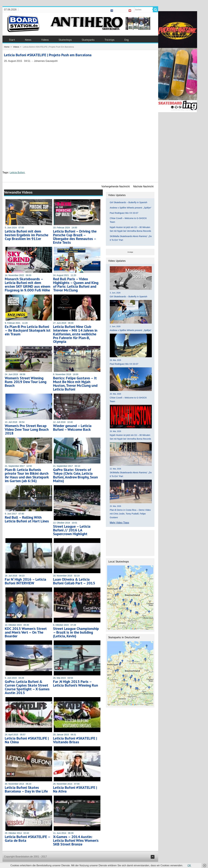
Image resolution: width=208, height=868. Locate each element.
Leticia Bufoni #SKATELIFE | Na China (27, 740)
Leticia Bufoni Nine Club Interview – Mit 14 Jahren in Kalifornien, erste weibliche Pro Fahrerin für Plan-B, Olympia (75, 334)
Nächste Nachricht (143, 186)
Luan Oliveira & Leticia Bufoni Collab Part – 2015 (74, 581)
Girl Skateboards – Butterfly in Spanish (128, 202)
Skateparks (88, 40)
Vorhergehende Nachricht (116, 186)
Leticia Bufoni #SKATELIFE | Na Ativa (75, 789)
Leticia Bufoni (17, 172)
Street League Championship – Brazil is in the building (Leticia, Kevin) (76, 632)
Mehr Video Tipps (119, 523)
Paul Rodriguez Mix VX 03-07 (124, 213)
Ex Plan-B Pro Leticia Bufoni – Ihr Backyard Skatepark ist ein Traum (28, 330)
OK (189, 865)
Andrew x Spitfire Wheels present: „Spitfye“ (131, 208)
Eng (126, 40)
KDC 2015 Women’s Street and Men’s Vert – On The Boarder (26, 632)
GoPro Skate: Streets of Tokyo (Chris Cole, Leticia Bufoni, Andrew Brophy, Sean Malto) (75, 475)
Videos (45, 40)
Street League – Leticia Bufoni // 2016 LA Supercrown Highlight (72, 530)
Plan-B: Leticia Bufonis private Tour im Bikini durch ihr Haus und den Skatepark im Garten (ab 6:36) (27, 475)
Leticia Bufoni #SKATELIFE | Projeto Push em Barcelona (48, 55)
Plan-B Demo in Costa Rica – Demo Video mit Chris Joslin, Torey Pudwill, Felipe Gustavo (130, 514)
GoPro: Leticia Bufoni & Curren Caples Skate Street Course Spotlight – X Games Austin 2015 (27, 687)
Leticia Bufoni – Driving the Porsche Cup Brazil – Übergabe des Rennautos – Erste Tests (75, 237)
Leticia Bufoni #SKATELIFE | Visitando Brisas (75, 740)
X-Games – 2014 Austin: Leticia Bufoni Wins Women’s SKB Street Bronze (76, 840)
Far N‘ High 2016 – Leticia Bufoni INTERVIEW (26, 581)
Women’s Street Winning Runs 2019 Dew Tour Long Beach (26, 382)
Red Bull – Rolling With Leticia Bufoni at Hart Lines (27, 519)
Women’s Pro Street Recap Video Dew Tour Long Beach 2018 (27, 429)
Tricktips (109, 40)
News (28, 40)
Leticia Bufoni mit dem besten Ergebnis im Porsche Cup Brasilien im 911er (27, 235)
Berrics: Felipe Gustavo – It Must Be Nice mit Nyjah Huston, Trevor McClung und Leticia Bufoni (75, 384)
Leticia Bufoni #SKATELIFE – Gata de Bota (27, 839)
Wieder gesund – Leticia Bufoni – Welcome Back (72, 428)
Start (12, 40)
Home (7, 47)
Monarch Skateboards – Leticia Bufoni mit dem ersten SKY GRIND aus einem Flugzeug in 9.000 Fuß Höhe (28, 284)
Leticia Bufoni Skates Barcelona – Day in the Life (26, 789)
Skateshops (65, 40)
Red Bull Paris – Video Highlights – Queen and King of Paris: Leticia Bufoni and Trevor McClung (76, 284)
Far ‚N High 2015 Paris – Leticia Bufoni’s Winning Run (76, 683)
